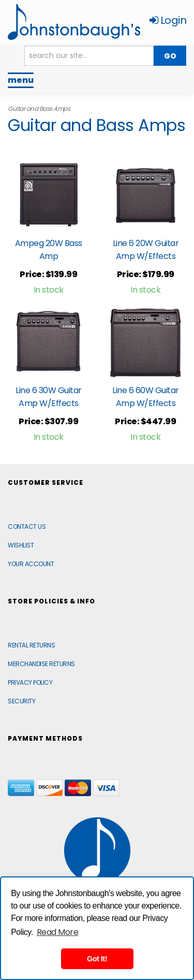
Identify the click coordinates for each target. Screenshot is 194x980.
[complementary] (119, 923)
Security (21, 701)
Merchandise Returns (41, 664)
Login (168, 20)
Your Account (31, 564)
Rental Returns (31, 645)
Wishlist (21, 545)
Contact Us (27, 527)
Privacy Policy (30, 682)
